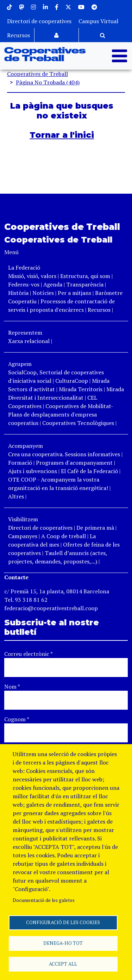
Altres (16, 496)
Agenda (54, 284)
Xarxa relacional (29, 341)
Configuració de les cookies (63, 922)
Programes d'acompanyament (74, 463)
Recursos (18, 35)
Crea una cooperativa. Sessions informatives (64, 454)
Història (18, 293)
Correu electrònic (29, 654)
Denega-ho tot (63, 943)
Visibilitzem (23, 519)
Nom (12, 686)
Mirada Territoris (81, 389)
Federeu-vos (24, 284)
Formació (20, 463)
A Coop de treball (64, 536)
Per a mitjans (74, 293)
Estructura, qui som (85, 276)
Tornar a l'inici (62, 135)
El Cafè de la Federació (89, 471)
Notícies (44, 293)
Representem (25, 333)
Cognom (17, 719)
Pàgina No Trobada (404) (48, 82)
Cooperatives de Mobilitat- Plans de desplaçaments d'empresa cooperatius (61, 414)
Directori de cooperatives (39, 21)
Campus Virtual (98, 21)
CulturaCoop (72, 381)
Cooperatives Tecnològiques (78, 423)
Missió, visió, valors (32, 276)
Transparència (85, 284)
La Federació (24, 267)
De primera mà (95, 528)
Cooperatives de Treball (45, 55)
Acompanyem (26, 446)
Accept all (63, 964)
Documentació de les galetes (44, 900)
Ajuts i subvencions (33, 471)
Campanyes (23, 536)
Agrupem (20, 364)
